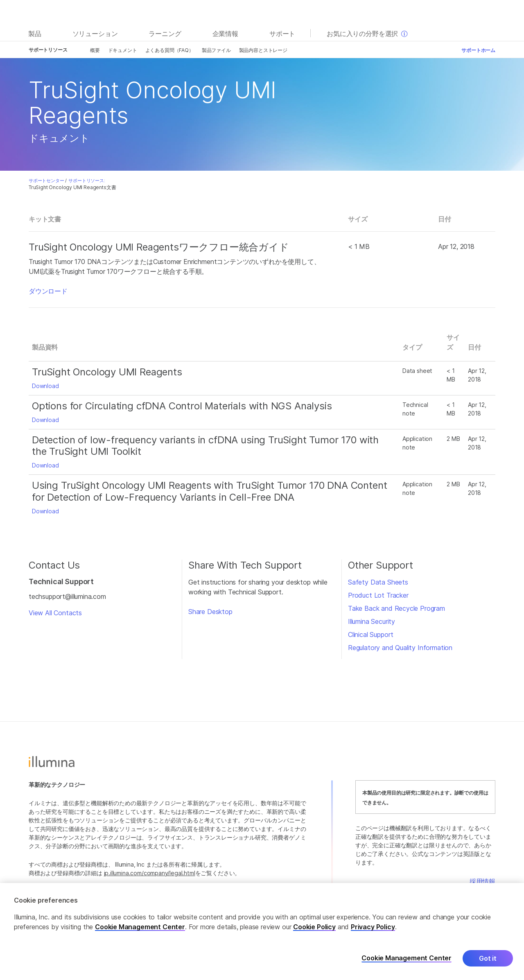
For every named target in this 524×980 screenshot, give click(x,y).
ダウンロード (48, 291)
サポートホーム (478, 50)
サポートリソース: (87, 181)
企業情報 (225, 34)
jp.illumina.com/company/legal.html (150, 873)
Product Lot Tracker (378, 595)
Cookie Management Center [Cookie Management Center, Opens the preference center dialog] (407, 958)
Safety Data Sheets (378, 582)
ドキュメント (123, 50)
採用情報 (482, 881)
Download (45, 386)
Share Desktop (210, 612)
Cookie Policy (314, 927)
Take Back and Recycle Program (396, 608)
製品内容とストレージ (263, 50)
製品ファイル (216, 50)
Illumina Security (372, 621)
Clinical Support (371, 635)
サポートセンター (46, 181)
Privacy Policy (373, 927)
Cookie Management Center (140, 927)
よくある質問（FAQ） (169, 50)
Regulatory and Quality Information (400, 648)
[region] (262, 931)
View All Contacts (55, 613)
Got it (488, 958)
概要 (95, 50)
